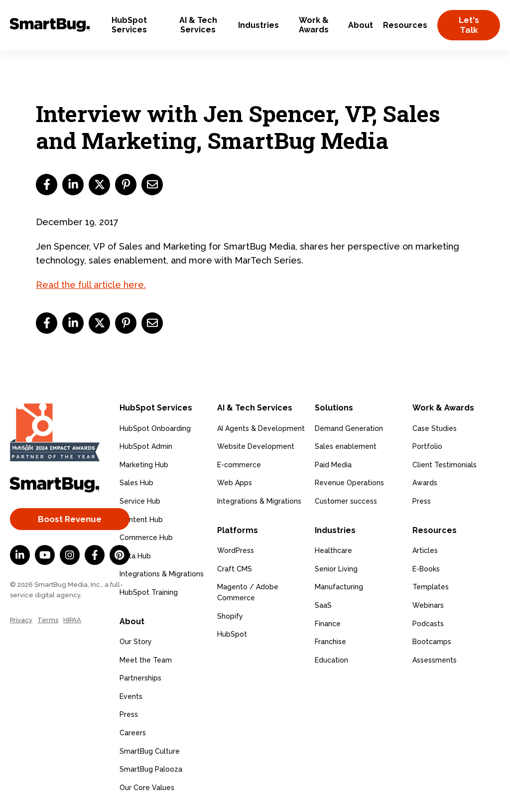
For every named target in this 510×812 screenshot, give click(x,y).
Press (129, 714)
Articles (425, 550)
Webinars (428, 605)
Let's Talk (469, 25)
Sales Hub (136, 483)
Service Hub (140, 501)
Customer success (346, 501)
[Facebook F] (95, 555)
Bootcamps (432, 642)
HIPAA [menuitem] (72, 620)
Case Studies (435, 428)
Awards (425, 483)
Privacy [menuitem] (21, 620)
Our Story (136, 642)
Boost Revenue (70, 519)
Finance (328, 624)
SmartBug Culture (150, 751)
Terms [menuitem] (48, 620)
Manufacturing (339, 587)
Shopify (230, 616)
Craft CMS (235, 569)
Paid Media (333, 465)
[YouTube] (45, 555)
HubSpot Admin (146, 446)
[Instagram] (70, 555)
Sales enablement (346, 446)
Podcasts (428, 624)
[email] (152, 185)
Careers (133, 733)
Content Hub (141, 520)
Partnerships (140, 678)
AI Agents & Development (261, 428)
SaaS (323, 605)
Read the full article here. (91, 285)
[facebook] (47, 185)
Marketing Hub (144, 465)
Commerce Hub (146, 538)
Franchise (330, 642)
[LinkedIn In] (20, 555)
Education (331, 660)
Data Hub (135, 556)
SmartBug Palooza (151, 769)
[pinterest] (126, 185)
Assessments (435, 660)
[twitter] (99, 185)
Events (131, 696)
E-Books (426, 569)
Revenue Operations (349, 483)
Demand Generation (349, 428)
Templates (431, 587)
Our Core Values (147, 788)
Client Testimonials (445, 465)
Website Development (256, 446)
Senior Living (336, 569)
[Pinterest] (120, 555)
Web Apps (235, 483)
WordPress (236, 550)
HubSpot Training (149, 592)
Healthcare (333, 550)
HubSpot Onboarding (155, 428)
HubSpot (232, 634)
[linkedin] (73, 185)
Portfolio (427, 446)
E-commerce (239, 465)
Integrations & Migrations (162, 574)
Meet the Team (146, 660)
